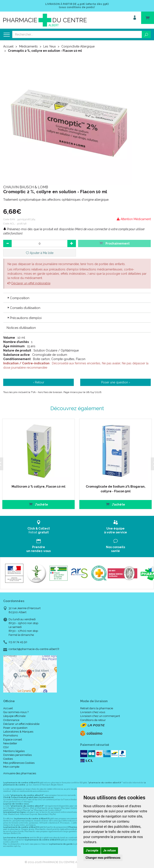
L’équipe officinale (14, 716)
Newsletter (10, 743)
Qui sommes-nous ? (16, 712)
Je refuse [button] (109, 850)
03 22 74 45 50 (18, 642)
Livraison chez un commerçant (100, 716)
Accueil (8, 46)
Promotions (11, 735)
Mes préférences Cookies (19, 763)
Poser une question (15, 728)
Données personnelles (17, 755)
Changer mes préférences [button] (103, 858)
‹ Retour (39, 382)
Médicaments (28, 46)
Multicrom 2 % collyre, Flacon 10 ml (38, 487)
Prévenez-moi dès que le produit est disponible (38, 229)
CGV (6, 747)
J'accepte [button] (92, 850)
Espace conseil (13, 740)
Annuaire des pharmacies (20, 773)
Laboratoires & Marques (18, 732)
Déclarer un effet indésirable (31, 283)
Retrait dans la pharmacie (97, 708)
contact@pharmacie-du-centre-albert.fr (34, 649)
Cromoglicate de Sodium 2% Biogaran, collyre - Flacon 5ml (115, 489)
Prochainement (114, 243)
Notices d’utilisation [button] (21, 328)
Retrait (38, 527)
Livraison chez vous (93, 712)
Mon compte (11, 767)
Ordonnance (11, 720)
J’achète (38, 504)
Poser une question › (116, 382)
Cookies (8, 759)
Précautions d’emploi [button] (24, 318)
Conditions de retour (93, 720)
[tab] (77, 298)
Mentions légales (14, 751)
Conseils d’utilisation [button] (23, 308)
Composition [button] (18, 298)
